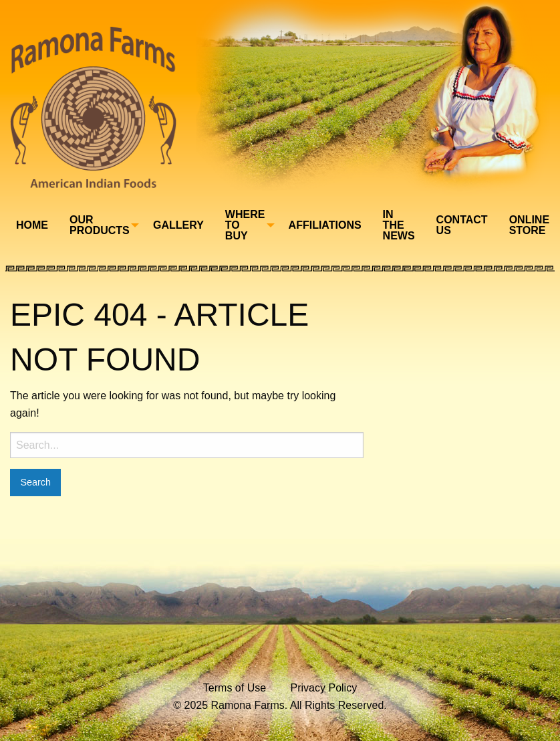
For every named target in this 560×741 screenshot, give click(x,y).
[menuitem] (32, 225)
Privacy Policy (324, 688)
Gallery (178, 225)
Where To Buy (245, 225)
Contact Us (462, 225)
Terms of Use (235, 688)
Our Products (100, 225)
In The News (399, 225)
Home (32, 225)
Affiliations (325, 225)
